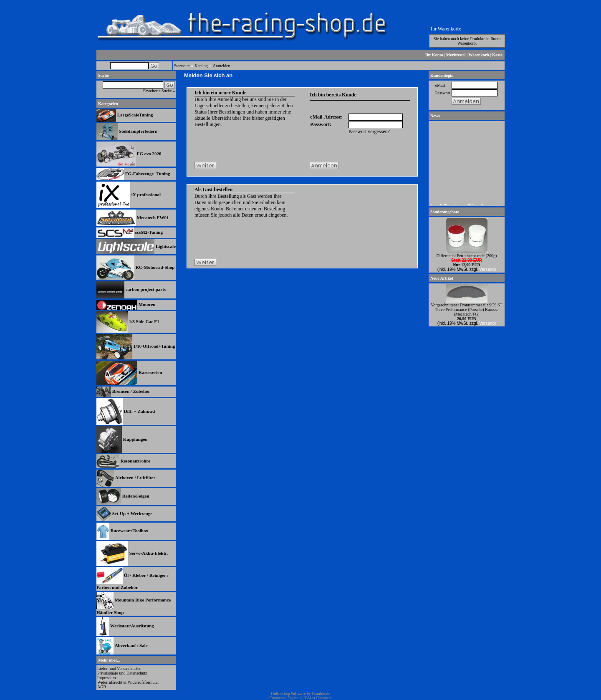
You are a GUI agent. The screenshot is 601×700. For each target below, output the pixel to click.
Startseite (182, 66)
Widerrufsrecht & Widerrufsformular (128, 682)
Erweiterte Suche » (159, 91)
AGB (102, 687)
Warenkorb (479, 55)
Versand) (487, 269)
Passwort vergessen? (369, 131)
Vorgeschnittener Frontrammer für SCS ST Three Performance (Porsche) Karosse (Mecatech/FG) (466, 310)
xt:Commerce (323, 698)
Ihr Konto (434, 55)
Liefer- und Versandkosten (119, 668)
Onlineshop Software (288, 694)
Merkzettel (456, 55)
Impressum (106, 678)
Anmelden (222, 66)
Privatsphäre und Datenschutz (122, 673)
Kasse (497, 55)
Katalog (201, 66)
